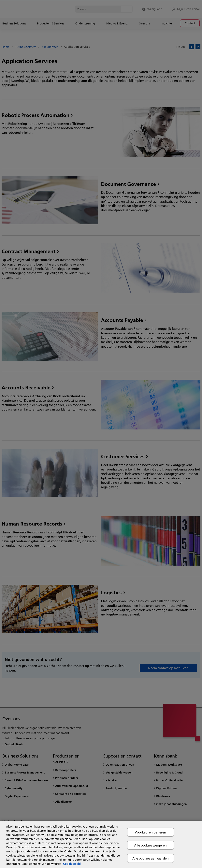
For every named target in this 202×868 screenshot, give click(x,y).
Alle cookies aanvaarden (151, 858)
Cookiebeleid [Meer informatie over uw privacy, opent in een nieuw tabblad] (72, 864)
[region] (101, 844)
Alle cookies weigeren (150, 845)
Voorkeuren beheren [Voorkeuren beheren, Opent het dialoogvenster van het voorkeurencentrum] (150, 832)
